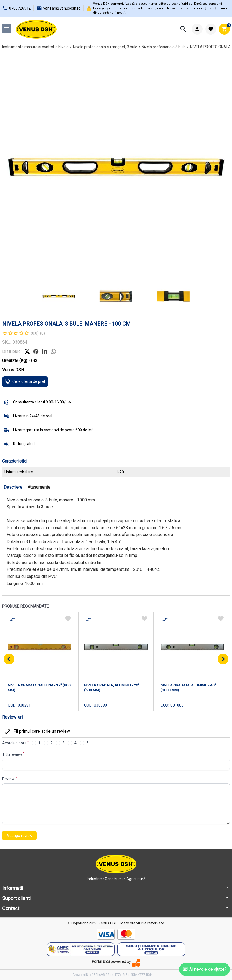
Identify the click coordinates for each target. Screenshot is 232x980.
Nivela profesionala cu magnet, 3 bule (105, 47)
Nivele (63, 47)
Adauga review (19, 836)
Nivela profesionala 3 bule (164, 47)
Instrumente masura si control (28, 47)
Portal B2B (101, 961)
